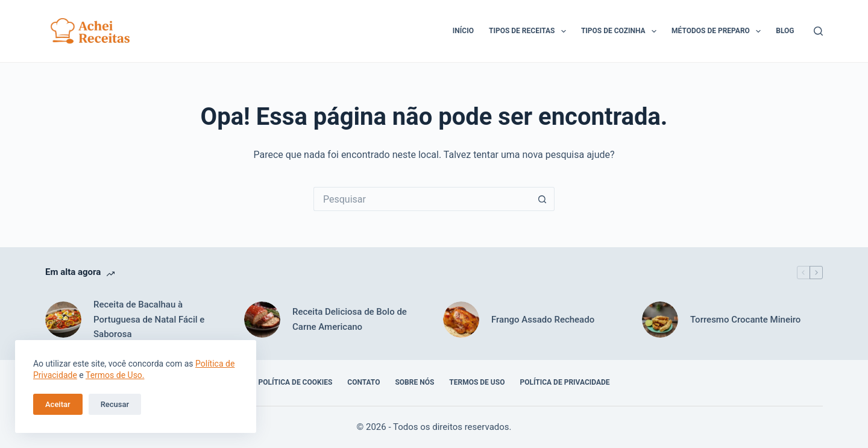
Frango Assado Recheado (543, 320)
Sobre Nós (414, 382)
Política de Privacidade (565, 382)
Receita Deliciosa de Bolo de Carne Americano (350, 319)
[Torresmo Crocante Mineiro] (660, 320)
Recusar (115, 404)
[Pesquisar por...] (422, 199)
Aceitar (58, 404)
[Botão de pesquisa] (542, 199)
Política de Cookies (295, 382)
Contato (363, 382)
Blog (785, 31)
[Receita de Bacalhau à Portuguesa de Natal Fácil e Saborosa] (63, 320)
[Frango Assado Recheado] (461, 320)
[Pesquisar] (818, 31)
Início (463, 31)
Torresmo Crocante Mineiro (745, 320)
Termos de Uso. (115, 375)
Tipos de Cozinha (621, 31)
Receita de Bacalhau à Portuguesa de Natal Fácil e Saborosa (149, 320)
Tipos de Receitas (530, 31)
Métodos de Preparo (719, 31)
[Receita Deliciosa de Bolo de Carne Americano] (262, 320)
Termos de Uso (477, 382)
